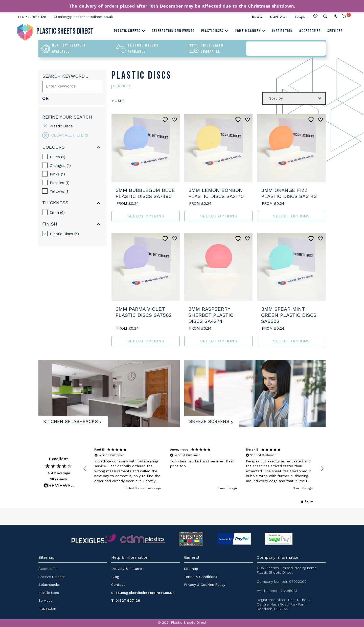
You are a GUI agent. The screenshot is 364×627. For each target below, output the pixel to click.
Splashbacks (49, 585)
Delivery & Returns (127, 569)
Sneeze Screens (211, 420)
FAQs (300, 17)
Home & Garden (250, 32)
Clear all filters (65, 135)
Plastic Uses (215, 32)
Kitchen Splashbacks (72, 420)
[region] (203, 469)
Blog (257, 17)
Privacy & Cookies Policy (205, 585)
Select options (145, 216)
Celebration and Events (173, 32)
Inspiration (282, 32)
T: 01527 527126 (126, 600)
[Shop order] (294, 98)
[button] (85, 469)
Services (335, 32)
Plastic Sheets (130, 32)
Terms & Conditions (201, 576)
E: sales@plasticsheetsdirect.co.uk (143, 592)
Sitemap (191, 569)
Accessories (310, 32)
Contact (279, 17)
